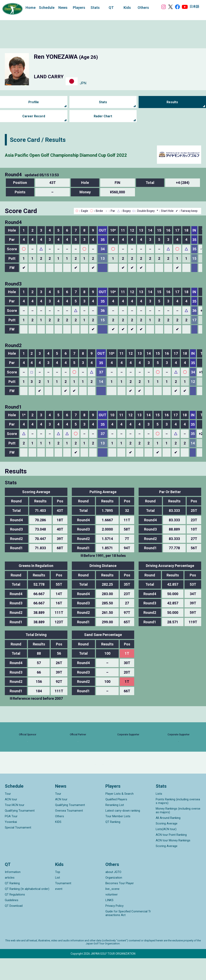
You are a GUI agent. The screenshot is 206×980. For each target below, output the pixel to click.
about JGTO (113, 894)
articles (10, 899)
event (59, 911)
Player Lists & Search (119, 815)
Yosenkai (11, 843)
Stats (103, 102)
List (58, 899)
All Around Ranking (168, 839)
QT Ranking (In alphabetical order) (27, 911)
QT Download (14, 927)
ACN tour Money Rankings (173, 862)
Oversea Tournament (69, 832)
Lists (159, 815)
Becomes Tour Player (120, 905)
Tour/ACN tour (15, 826)
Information (13, 894)
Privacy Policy (114, 927)
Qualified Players (116, 821)
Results (172, 102)
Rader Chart (103, 116)
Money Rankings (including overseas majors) (178, 832)
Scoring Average (167, 845)
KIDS (58, 843)
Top (58, 894)
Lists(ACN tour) (166, 851)
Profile (34, 102)
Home (27, 7)
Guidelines (12, 922)
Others (60, 838)
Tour (8, 815)
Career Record (34, 116)
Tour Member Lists (118, 838)
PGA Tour (11, 838)
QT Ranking (113, 843)
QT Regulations (15, 916)
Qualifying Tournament (20, 832)
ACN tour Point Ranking (171, 856)
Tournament (63, 905)
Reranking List (115, 826)
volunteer (112, 916)
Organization (114, 899)
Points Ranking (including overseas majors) (178, 823)
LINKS (109, 922)
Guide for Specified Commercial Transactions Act (128, 935)
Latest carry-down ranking (123, 832)
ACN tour (11, 821)
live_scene (112, 911)
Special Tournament (18, 849)
